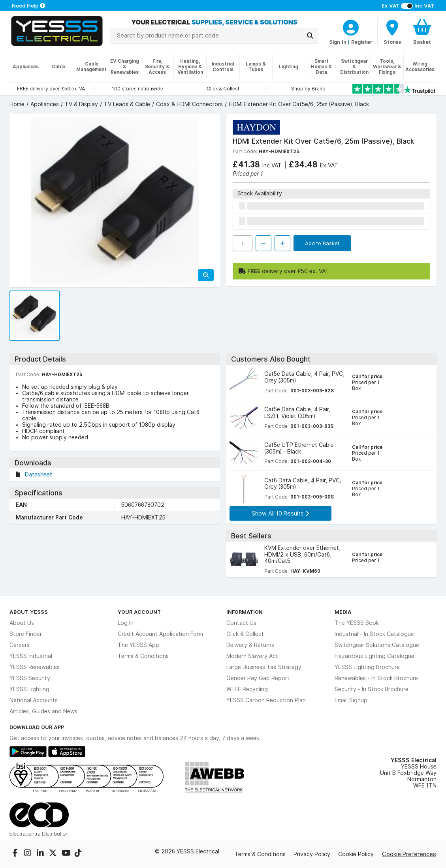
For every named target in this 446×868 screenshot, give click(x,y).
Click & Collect (245, 634)
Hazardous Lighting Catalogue (374, 656)
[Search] (310, 36)
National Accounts (34, 700)
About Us (22, 623)
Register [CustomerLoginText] (362, 42)
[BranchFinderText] (392, 32)
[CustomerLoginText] (351, 26)
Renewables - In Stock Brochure (376, 678)
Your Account (139, 612)
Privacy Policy (312, 854)
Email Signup (351, 700)
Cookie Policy (356, 854)
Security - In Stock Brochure (372, 689)
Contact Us (241, 623)
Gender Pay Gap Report (258, 678)
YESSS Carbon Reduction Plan (266, 700)
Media (343, 612)
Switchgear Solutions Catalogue (377, 645)
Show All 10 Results (280, 513)
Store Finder (26, 634)
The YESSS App (138, 645)
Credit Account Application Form (160, 634)
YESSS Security (30, 678)
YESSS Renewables (35, 667)
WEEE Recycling (247, 689)
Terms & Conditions (143, 656)
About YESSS (29, 612)
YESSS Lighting (29, 689)
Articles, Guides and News (43, 711)
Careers (20, 645)
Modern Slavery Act (252, 656)
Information (245, 612)
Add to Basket (322, 243)
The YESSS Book (357, 623)
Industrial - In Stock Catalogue (374, 634)
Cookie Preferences (409, 854)
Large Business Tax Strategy (264, 667)
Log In (126, 623)
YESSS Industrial (31, 656)
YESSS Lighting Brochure (367, 667)
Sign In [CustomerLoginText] (338, 42)
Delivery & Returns (250, 645)
